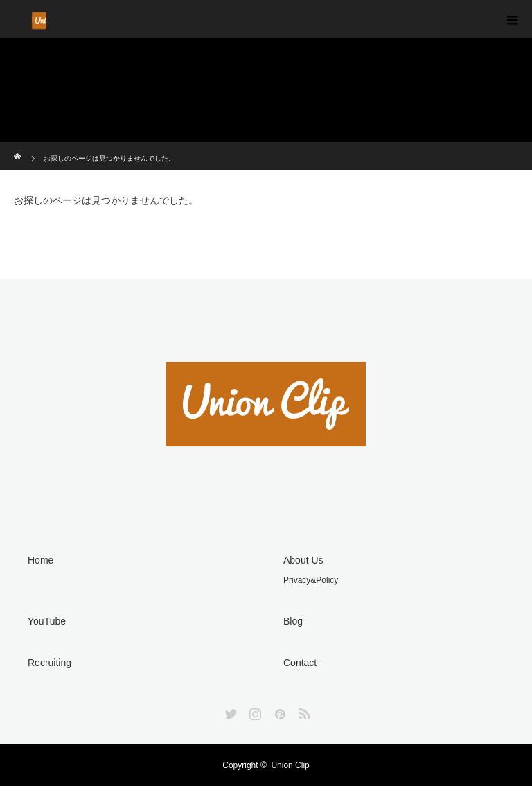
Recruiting (50, 663)
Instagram (254, 711)
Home (41, 560)
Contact (300, 663)
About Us (303, 560)
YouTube (47, 621)
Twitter (229, 711)
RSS (303, 711)
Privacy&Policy (311, 580)
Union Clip (290, 765)
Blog (293, 621)
